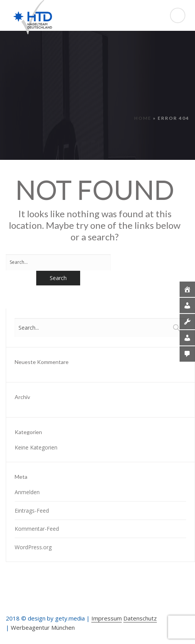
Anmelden (27, 492)
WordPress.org (33, 547)
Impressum (107, 618)
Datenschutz (140, 618)
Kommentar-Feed (37, 529)
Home (143, 118)
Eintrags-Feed (32, 511)
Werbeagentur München (43, 627)
